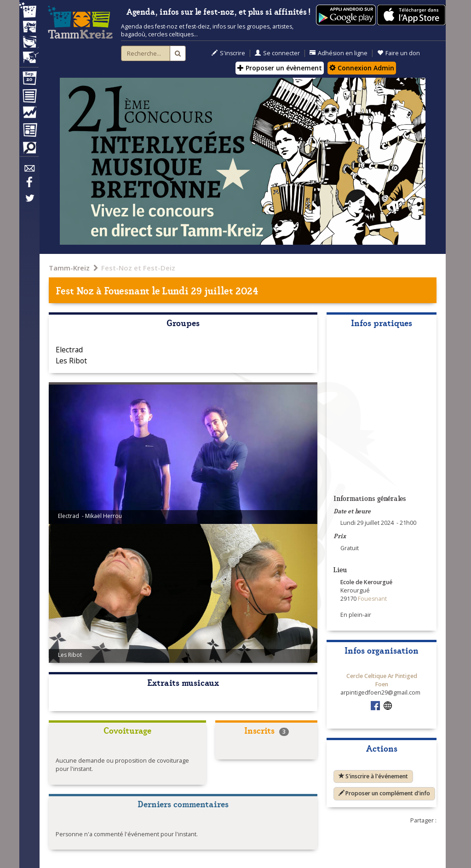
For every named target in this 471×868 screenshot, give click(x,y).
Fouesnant (127, 290)
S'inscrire (228, 53)
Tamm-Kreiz (69, 268)
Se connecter (277, 53)
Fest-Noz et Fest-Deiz (138, 268)
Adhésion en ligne (339, 53)
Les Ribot (71, 361)
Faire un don (399, 53)
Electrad (69, 350)
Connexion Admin (362, 68)
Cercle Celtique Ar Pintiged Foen (382, 680)
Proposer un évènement (280, 68)
